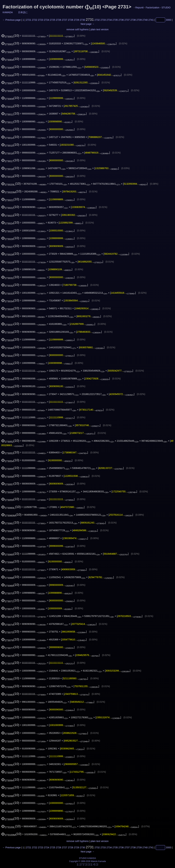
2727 (65, 20)
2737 (127, 20)
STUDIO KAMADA (87, 858)
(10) (10, 36)
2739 (139, 20)
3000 (169, 20)
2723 (41, 20)
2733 (103, 20)
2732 (97, 20)
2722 (35, 20)
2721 (29, 20)
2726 (59, 20)
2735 (115, 20)
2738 (133, 20)
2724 (47, 20)
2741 (151, 20)
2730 (82, 20)
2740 (145, 20)
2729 (76, 20)
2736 (121, 20)
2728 (70, 20)
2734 (109, 20)
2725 (53, 20)
